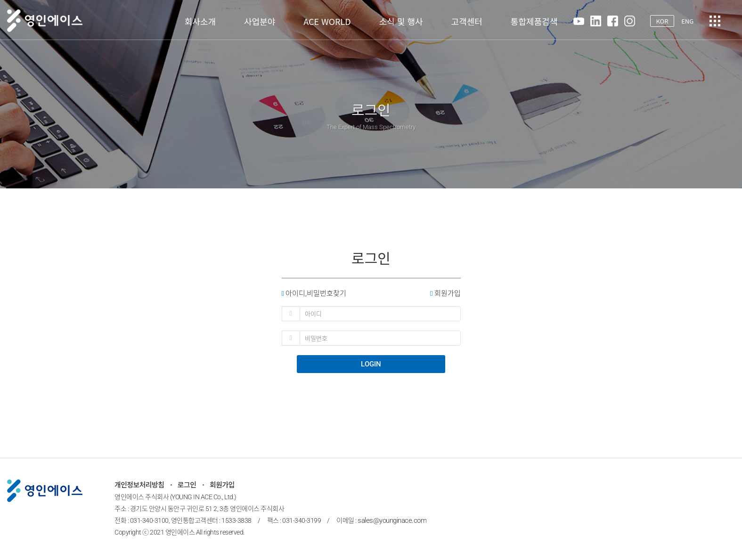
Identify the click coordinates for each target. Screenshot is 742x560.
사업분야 (260, 21)
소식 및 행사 (401, 21)
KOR (662, 21)
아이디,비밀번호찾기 (314, 293)
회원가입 (445, 293)
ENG (687, 21)
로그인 (187, 485)
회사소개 (200, 21)
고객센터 (467, 21)
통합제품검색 (534, 21)
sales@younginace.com (392, 520)
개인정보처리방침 (139, 485)
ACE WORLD (327, 21)
